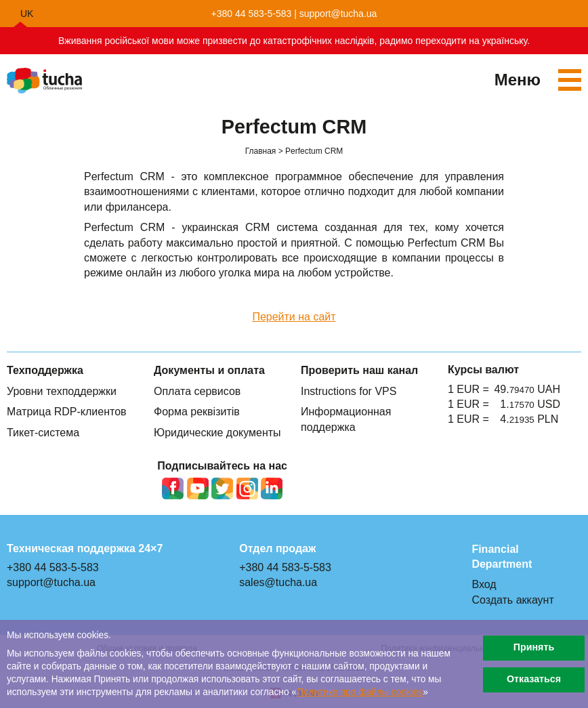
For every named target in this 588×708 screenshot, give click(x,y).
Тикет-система (43, 433)
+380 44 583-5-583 (252, 14)
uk (27, 14)
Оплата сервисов (197, 391)
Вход (484, 584)
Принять (534, 648)
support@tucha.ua (338, 14)
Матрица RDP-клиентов (67, 412)
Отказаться (534, 679)
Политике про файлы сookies (360, 692)
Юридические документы (217, 433)
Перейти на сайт (294, 317)
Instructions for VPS (349, 391)
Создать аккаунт (512, 600)
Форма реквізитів (197, 412)
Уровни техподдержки (62, 391)
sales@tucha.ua (278, 582)
